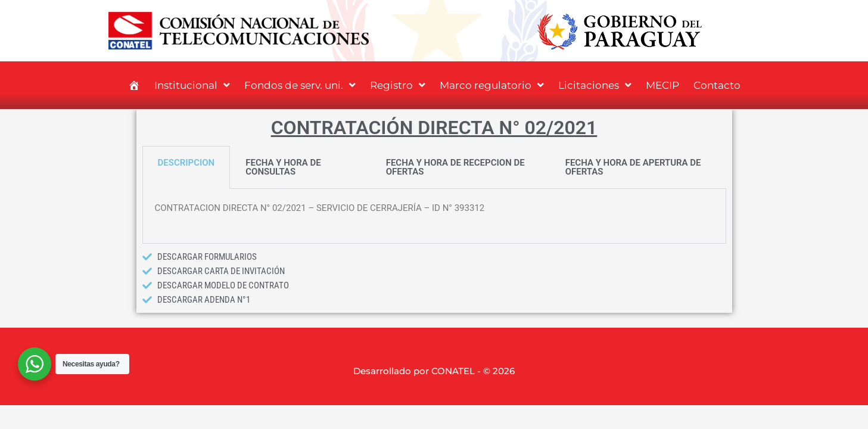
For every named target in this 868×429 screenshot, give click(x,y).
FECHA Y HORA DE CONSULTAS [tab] (283, 167)
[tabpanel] (434, 216)
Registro (398, 85)
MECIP (662, 85)
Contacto (717, 85)
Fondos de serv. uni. (300, 85)
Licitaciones (595, 85)
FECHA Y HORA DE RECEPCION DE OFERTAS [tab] (455, 167)
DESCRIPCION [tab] (186, 163)
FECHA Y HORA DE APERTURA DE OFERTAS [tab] (633, 167)
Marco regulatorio (492, 85)
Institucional (192, 85)
